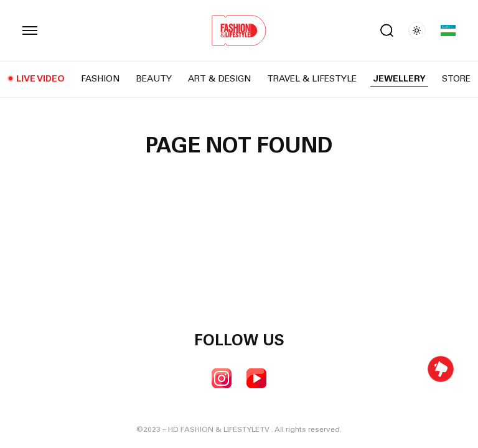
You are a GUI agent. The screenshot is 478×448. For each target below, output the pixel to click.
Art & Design (219, 80)
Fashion (100, 80)
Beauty (154, 80)
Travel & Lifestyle (312, 80)
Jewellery (399, 80)
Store (456, 80)
